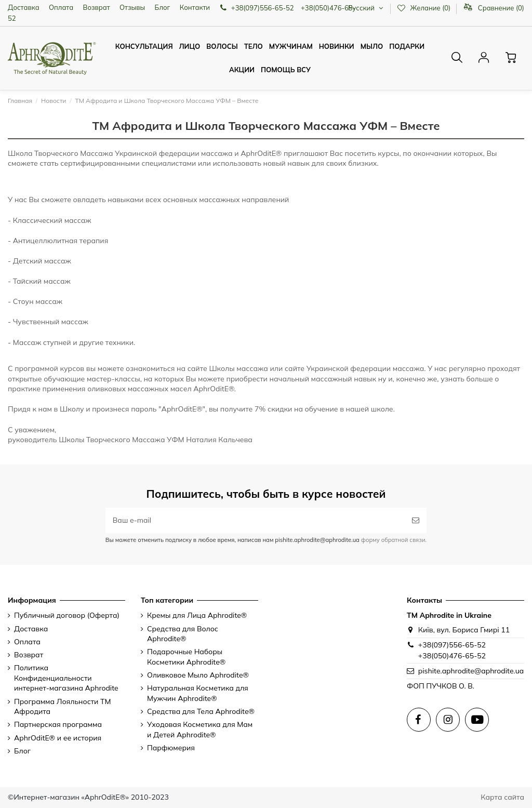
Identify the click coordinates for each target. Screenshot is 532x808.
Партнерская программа (58, 724)
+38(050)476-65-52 (452, 656)
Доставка (24, 7)
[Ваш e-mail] (255, 520)
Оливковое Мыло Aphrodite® (198, 675)
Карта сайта (502, 797)
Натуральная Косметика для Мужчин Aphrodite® (198, 693)
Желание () (424, 8)
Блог (163, 7)
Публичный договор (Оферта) (67, 615)
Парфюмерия (171, 748)
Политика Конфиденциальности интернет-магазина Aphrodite (66, 678)
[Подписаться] (416, 520)
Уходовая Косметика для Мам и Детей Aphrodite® (200, 730)
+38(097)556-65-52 (452, 645)
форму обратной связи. (393, 540)
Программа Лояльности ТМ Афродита (63, 707)
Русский (367, 8)
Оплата (61, 7)
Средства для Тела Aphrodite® (201, 711)
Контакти (195, 7)
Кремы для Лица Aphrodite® (197, 615)
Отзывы (132, 7)
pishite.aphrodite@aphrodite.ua (471, 671)
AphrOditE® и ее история (58, 738)
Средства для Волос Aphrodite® (183, 634)
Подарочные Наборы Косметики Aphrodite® (186, 657)
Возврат (97, 7)
